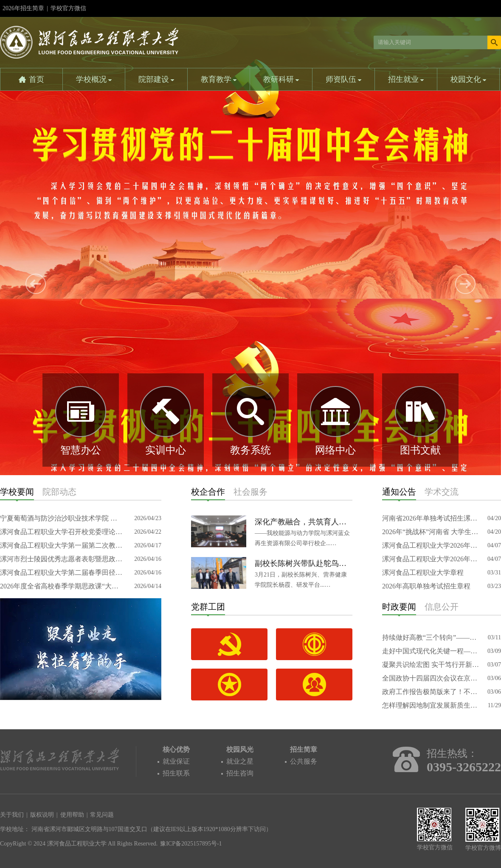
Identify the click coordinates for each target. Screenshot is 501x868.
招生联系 (176, 773)
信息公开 (442, 607)
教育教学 (219, 79)
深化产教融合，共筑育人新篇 (304, 522)
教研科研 (281, 79)
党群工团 (208, 607)
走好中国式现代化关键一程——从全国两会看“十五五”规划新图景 (431, 651)
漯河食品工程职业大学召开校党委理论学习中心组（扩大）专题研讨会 (62, 532)
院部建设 (156, 79)
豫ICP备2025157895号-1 (191, 844)
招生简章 (304, 749)
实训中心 (166, 450)
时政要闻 (399, 607)
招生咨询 (240, 773)
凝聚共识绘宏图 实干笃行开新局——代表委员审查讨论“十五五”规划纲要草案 (431, 665)
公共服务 (304, 761)
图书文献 (420, 450)
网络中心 (335, 450)
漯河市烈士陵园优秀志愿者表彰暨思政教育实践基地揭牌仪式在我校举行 (62, 559)
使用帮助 (72, 815)
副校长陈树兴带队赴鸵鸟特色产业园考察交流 (304, 563)
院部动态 (59, 492)
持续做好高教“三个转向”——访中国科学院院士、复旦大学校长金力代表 (431, 637)
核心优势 (176, 749)
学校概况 (94, 79)
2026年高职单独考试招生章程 (426, 586)
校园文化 (469, 79)
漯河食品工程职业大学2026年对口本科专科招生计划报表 (431, 559)
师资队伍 (344, 79)
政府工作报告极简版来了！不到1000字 (431, 692)
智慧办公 (81, 450)
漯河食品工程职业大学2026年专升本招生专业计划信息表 (431, 545)
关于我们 (12, 815)
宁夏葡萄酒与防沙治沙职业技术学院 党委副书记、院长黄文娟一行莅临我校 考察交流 (62, 518)
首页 (37, 79)
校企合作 (208, 492)
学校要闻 (17, 492)
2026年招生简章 (23, 8)
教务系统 (250, 450)
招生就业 (406, 79)
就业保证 (176, 761)
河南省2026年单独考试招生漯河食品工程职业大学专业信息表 (431, 518)
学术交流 (442, 492)
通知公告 (399, 492)
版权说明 (42, 815)
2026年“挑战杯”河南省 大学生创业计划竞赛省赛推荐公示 (431, 532)
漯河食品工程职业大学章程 (423, 573)
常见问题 (102, 815)
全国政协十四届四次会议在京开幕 (431, 678)
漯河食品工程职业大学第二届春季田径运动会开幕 (62, 573)
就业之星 (240, 761)
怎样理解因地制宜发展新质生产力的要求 (431, 705)
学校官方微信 (68, 11)
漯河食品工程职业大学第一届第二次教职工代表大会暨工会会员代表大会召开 (62, 545)
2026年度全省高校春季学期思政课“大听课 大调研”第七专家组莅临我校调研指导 (62, 586)
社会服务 (250, 492)
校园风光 (240, 749)
